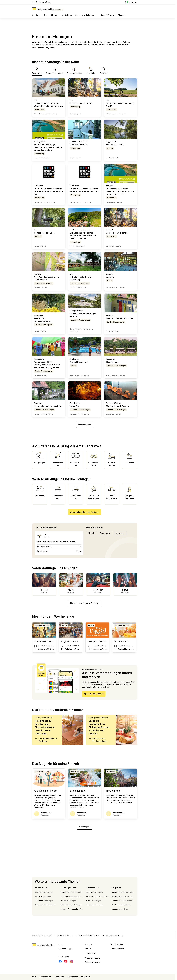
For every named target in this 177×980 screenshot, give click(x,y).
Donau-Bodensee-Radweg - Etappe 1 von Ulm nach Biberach (48, 105)
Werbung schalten (92, 958)
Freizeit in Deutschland (42, 935)
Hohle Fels (75, 406)
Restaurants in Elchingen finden (98, 740)
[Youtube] (66, 961)
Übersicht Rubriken (93, 962)
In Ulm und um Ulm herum (81, 103)
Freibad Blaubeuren (79, 362)
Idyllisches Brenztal (79, 145)
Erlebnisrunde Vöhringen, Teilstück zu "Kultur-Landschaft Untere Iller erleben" (48, 147)
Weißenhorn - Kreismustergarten (43, 320)
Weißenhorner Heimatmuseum (120, 318)
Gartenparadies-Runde (44, 233)
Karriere (88, 949)
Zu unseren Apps (65, 949)
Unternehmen (90, 953)
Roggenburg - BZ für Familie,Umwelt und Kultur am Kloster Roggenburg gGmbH (47, 365)
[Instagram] (71, 961)
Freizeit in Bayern (63, 935)
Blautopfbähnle (113, 362)
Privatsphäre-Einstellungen (79, 977)
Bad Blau (110, 277)
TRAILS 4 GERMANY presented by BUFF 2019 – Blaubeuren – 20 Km (48, 191)
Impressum (59, 977)
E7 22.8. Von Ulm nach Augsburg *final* (120, 105)
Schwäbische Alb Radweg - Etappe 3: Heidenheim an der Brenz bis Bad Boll (83, 236)
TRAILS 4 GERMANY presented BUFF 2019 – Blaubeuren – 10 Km (85, 190)
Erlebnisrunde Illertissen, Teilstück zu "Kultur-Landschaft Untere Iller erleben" (120, 191)
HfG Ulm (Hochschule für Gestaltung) (81, 278)
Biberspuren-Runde (115, 145)
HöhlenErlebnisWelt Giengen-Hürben (83, 315)
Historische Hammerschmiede (48, 406)
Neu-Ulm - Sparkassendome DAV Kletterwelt (47, 278)
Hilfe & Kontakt (118, 949)
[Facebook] (60, 961)
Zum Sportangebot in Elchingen (46, 740)
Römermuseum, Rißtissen (117, 406)
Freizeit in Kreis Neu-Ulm (87, 935)
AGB (34, 977)
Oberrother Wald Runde (117, 233)
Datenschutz (45, 977)
